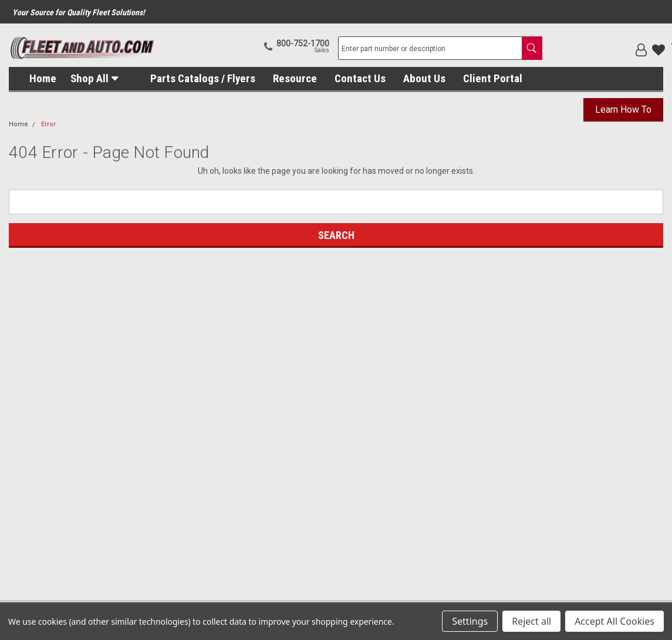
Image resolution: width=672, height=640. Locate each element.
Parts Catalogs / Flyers (203, 78)
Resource (295, 78)
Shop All (90, 78)
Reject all (531, 621)
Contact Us (360, 78)
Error (48, 124)
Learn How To (623, 110)
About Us (424, 78)
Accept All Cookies (614, 621)
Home (43, 78)
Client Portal (493, 78)
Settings (470, 621)
